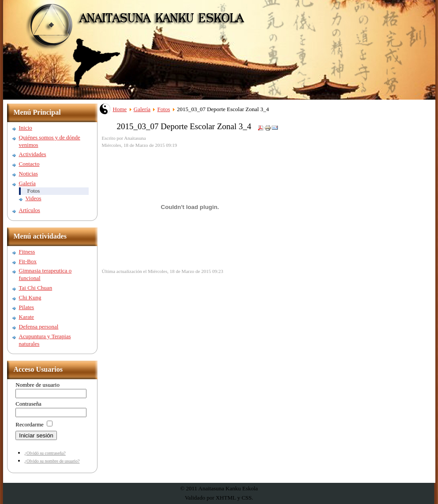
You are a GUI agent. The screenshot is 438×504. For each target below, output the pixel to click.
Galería (142, 109)
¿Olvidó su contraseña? (45, 453)
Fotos (164, 109)
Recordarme (30, 424)
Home (120, 109)
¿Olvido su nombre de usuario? (52, 461)
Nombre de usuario (37, 385)
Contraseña (28, 404)
